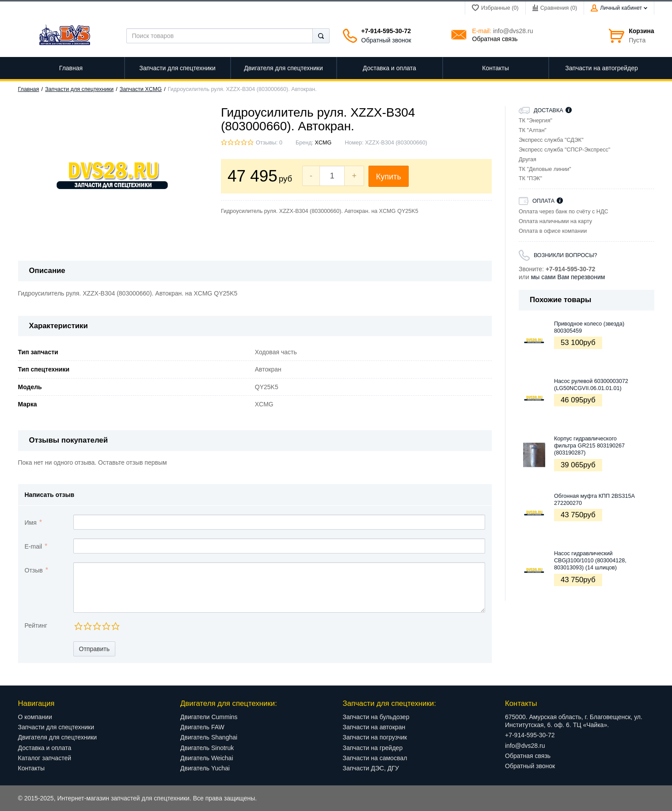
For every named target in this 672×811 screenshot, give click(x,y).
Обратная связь (495, 39)
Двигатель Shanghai (209, 737)
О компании (35, 717)
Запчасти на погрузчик (375, 737)
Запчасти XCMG (141, 89)
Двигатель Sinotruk (207, 748)
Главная (29, 89)
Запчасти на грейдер (373, 748)
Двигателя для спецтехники (58, 737)
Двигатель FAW (202, 727)
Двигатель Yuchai (205, 768)
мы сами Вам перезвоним (568, 277)
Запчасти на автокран (374, 727)
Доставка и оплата (45, 748)
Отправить (94, 649)
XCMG (323, 143)
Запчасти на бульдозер (376, 717)
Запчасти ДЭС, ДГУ (371, 768)
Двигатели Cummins (209, 717)
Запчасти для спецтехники (79, 89)
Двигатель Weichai (207, 758)
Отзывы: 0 (269, 143)
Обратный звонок (386, 40)
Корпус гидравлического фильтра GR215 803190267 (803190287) (589, 446)
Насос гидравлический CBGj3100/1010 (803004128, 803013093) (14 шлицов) (590, 561)
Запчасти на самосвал (375, 758)
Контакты (31, 768)
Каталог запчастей (45, 758)
